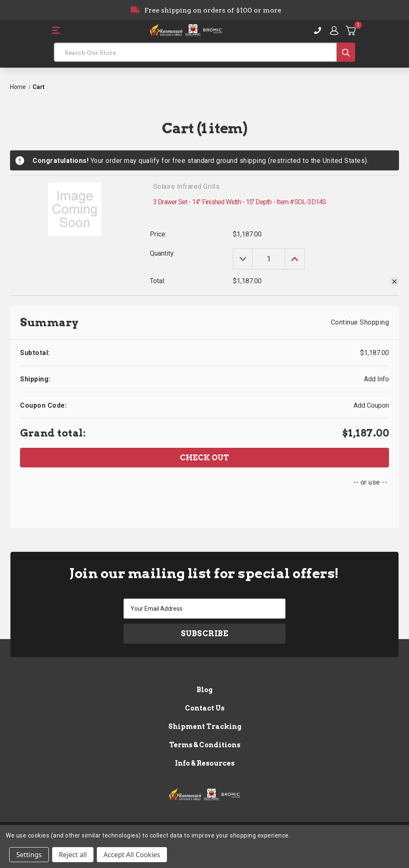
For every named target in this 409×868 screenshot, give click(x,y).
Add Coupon (371, 405)
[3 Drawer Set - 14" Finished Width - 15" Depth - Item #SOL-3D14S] (270, 259)
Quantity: (162, 253)
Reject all (73, 855)
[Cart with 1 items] (351, 30)
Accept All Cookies (132, 855)
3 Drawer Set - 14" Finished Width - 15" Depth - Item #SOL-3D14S (240, 202)
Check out (204, 458)
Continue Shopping (360, 322)
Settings (29, 855)
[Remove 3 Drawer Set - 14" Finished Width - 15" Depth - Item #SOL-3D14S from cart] (394, 282)
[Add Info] (376, 379)
